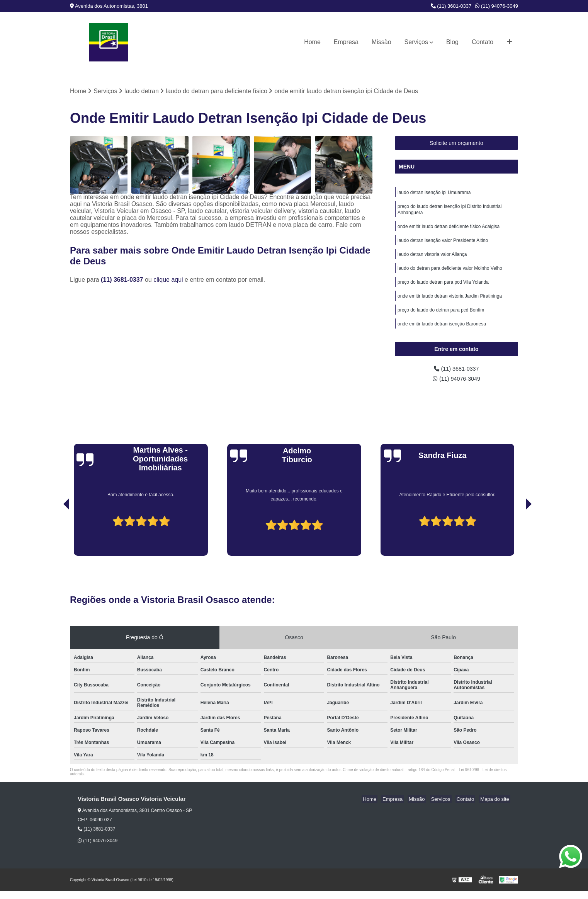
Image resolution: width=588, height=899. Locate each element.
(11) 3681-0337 (451, 6)
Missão (382, 42)
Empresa (346, 42)
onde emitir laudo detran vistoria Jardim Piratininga (450, 303)
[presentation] (56, 541)
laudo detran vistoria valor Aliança (432, 259)
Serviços (416, 42)
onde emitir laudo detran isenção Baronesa (442, 333)
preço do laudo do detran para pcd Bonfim (441, 318)
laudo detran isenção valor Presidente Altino (443, 245)
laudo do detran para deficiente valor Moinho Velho (450, 274)
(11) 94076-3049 (497, 6)
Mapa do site (496, 807)
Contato (483, 42)
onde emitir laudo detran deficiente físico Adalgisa (449, 230)
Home (312, 42)
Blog (452, 42)
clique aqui (168, 280)
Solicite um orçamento (456, 144)
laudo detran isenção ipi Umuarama (434, 194)
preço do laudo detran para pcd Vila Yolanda (443, 289)
